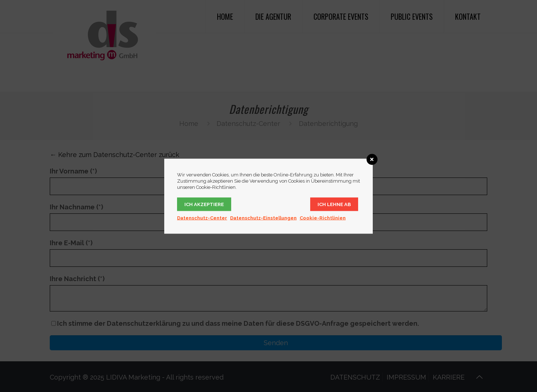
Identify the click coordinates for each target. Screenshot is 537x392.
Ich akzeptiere (204, 204)
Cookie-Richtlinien (323, 218)
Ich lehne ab (334, 204)
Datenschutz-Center (202, 218)
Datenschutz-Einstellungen (263, 218)
